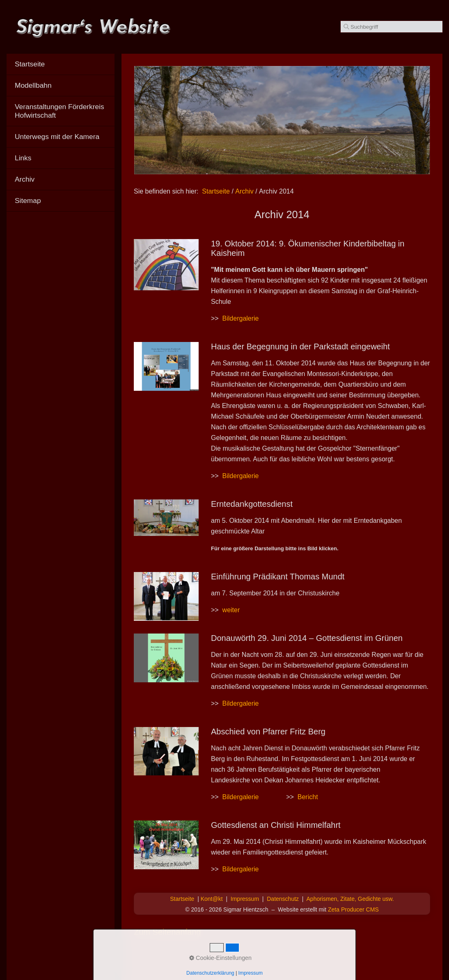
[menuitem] (61, 64)
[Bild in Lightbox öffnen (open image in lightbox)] (166, 265)
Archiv (25, 179)
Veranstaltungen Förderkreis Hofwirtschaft (60, 111)
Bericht (308, 797)
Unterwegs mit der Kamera (57, 137)
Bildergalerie (241, 318)
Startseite (216, 191)
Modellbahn (33, 85)
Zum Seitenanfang (167, 932)
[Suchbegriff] (392, 27)
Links (23, 158)
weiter (231, 610)
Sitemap (28, 201)
